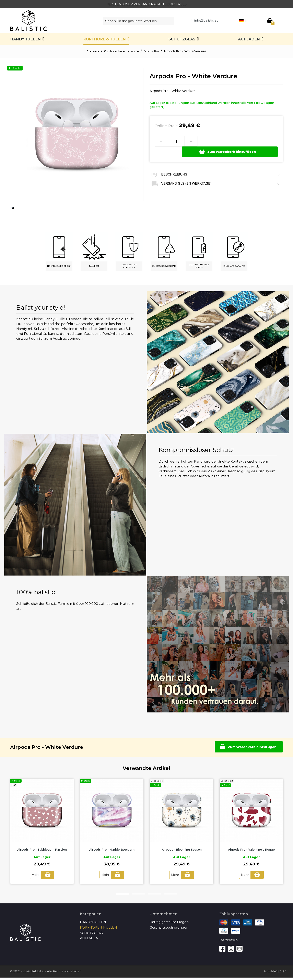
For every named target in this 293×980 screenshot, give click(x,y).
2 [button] (138, 894)
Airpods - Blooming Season (182, 849)
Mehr (34, 874)
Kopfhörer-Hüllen (105, 39)
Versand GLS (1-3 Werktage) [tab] (216, 174)
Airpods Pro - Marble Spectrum (112, 849)
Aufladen (249, 39)
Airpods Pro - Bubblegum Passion (42, 849)
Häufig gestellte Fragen (169, 922)
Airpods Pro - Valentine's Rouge (251, 849)
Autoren (270, 971)
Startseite (90, 51)
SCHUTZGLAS (182, 39)
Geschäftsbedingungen (169, 927)
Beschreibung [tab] (216, 164)
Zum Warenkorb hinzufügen (237, 141)
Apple (137, 51)
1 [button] (122, 894)
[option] (11, 211)
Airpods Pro (155, 51)
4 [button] (171, 894)
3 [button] (155, 894)
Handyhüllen (25, 39)
